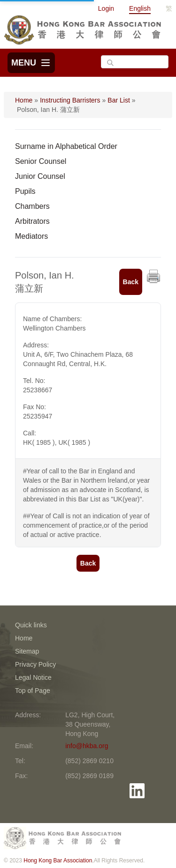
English (140, 8)
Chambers (32, 206)
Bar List (119, 100)
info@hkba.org (87, 746)
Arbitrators (32, 221)
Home (24, 100)
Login (106, 8)
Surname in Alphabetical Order (66, 146)
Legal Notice (33, 677)
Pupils (25, 191)
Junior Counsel (40, 176)
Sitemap (27, 651)
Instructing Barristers (70, 100)
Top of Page (33, 691)
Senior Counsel (41, 161)
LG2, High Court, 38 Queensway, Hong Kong (90, 724)
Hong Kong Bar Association (58, 861)
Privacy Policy (35, 664)
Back (131, 282)
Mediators (31, 236)
